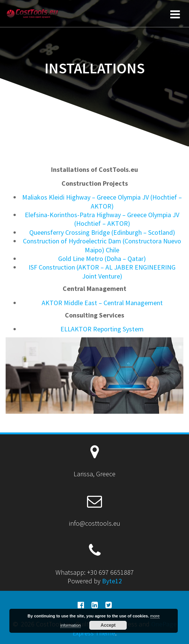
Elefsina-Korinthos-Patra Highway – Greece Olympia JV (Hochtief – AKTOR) (102, 219)
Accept (108, 625)
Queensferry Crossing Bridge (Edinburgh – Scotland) (102, 232)
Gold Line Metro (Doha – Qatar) (102, 259)
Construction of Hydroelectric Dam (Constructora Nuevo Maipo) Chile (102, 245)
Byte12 (112, 581)
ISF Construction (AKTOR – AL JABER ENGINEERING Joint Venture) (102, 271)
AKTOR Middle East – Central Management (102, 303)
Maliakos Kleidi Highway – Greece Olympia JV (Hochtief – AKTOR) (102, 201)
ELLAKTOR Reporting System (102, 329)
